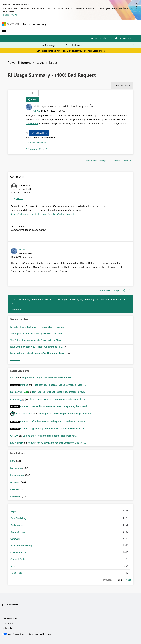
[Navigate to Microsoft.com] (11, 24)
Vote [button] (33, 99)
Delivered (16, 497)
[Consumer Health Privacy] (40, 634)
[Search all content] (101, 45)
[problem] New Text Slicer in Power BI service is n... (37, 327)
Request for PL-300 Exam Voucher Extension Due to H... (57, 443)
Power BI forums (19, 62)
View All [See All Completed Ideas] (15, 359)
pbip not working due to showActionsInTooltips (47, 378)
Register (95, 38)
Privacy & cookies (9, 618)
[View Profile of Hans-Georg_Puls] (25, 413)
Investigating (39, 133)
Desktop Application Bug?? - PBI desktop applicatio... (66, 413)
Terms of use (7, 623)
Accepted (15, 482)
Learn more (99, 51)
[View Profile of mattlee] (24, 385)
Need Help (16, 573)
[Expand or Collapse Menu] (4, 32)
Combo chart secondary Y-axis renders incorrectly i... (60, 421)
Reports (14, 511)
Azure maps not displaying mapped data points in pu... (59, 399)
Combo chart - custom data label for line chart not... (50, 436)
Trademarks (7, 628)
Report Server (18, 532)
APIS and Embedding (37, 142)
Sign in (106, 38)
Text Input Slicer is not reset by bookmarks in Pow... (37, 333)
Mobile (14, 566)
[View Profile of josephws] (15, 399)
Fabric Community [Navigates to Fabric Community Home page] (35, 24)
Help (116, 38)
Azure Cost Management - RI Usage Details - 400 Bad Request (42, 214)
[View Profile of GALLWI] (14, 436)
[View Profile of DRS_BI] (14, 378)
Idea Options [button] (121, 86)
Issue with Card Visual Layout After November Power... (39, 353)
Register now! (10, 15)
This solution (32, 123)
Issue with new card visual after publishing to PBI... (37, 347)
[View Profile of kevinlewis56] (17, 443)
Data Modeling (18, 518)
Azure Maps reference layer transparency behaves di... (61, 406)
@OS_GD (18, 198)
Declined (15, 489)
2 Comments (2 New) (36, 149)
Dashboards (17, 525)
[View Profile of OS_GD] (37, 111)
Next (128, 580)
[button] (128, 186)
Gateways (15, 539)
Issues (40, 62)
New (13, 461)
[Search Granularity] (51, 45)
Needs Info (16, 468)
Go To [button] (126, 38)
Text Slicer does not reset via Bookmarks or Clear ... (37, 340)
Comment (17, 309)
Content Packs (18, 559)
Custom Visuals (18, 552)
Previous (108, 580)
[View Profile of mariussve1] (16, 392)
